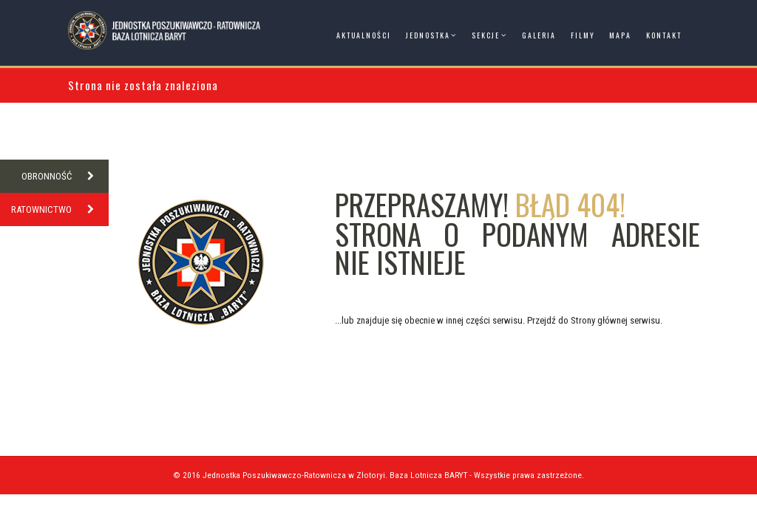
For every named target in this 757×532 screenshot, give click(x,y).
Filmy (583, 35)
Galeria (539, 35)
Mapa (620, 35)
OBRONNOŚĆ (65, 176)
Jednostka (428, 35)
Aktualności (364, 35)
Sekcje (486, 35)
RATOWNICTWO (60, 209)
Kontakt (664, 35)
